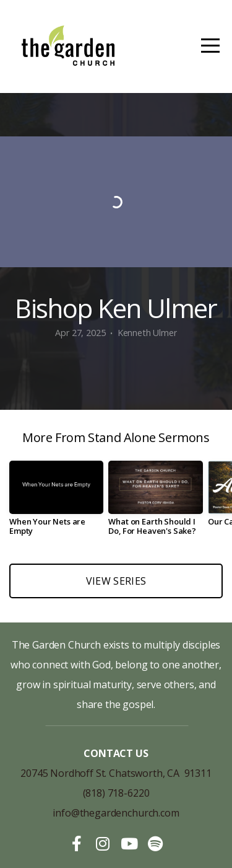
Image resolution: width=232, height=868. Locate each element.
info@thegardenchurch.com (116, 813)
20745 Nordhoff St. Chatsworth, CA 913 (110, 773)
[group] (56, 503)
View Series (116, 581)
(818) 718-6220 (116, 793)
